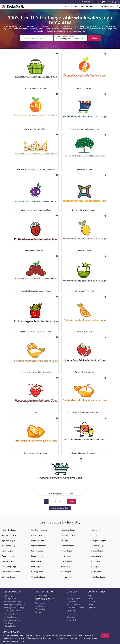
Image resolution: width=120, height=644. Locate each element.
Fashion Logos (37, 550)
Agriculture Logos (9, 535)
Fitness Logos (37, 560)
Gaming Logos (37, 571)
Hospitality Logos (68, 535)
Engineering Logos (39, 545)
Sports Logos (96, 571)
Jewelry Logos (67, 550)
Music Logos (95, 529)
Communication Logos (11, 571)
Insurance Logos (67, 545)
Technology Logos (98, 576)
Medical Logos (67, 576)
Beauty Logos (7, 550)
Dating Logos (37, 535)
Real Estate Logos (97, 545)
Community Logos (9, 566)
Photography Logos (98, 540)
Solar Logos (95, 560)
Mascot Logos (66, 566)
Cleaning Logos (8, 560)
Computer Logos (8, 576)
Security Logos (96, 555)
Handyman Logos (68, 529)
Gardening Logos (38, 576)
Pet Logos (94, 535)
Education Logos (38, 540)
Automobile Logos (9, 545)
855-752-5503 (97, 2)
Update (94, 38)
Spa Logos (95, 566)
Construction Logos (39, 529)
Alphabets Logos (8, 540)
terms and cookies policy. (13, 641)
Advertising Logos (9, 529)
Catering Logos (8, 555)
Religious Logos (97, 550)
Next (72, 501)
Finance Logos (37, 555)
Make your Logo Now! (60, 507)
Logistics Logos (67, 560)
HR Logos (65, 540)
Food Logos (36, 566)
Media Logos (66, 571)
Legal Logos (66, 555)
